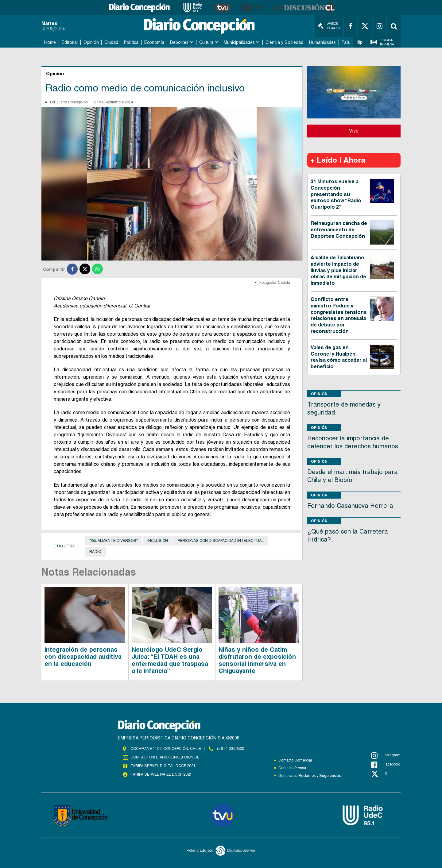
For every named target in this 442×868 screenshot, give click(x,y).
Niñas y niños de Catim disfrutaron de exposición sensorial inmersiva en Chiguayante (257, 660)
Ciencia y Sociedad (284, 42)
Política (131, 42)
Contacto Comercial (295, 760)
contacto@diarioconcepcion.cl (165, 757)
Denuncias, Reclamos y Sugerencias (310, 776)
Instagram (386, 755)
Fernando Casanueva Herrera (350, 506)
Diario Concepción (72, 102)
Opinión (91, 42)
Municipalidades (239, 42)
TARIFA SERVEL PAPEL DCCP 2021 (161, 774)
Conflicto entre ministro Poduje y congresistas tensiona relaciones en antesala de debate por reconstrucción (339, 315)
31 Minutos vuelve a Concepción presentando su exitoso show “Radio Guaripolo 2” (336, 194)
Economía (154, 42)
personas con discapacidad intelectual (221, 541)
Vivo (354, 131)
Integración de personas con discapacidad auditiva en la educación (83, 657)
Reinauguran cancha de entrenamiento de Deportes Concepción (339, 230)
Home (50, 42)
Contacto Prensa (292, 768)
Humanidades (322, 42)
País (346, 42)
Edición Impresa (382, 42)
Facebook (385, 765)
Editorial (70, 42)
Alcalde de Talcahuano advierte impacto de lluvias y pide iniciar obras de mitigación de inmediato (338, 270)
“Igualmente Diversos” (113, 541)
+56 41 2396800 (230, 749)
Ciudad (111, 42)
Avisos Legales (329, 26)
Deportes (179, 42)
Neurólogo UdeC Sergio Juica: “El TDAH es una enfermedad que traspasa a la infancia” (170, 660)
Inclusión (158, 541)
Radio (95, 552)
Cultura (206, 42)
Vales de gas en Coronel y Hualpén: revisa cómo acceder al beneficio (339, 357)
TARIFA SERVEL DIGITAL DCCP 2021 (163, 766)
